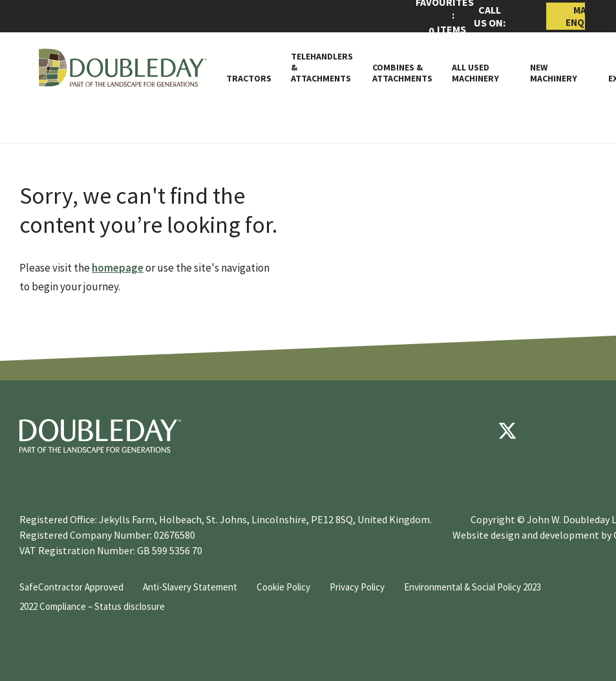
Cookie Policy (283, 587)
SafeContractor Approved (71, 587)
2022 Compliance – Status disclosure (92, 606)
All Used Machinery (475, 73)
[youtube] (546, 431)
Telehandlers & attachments (322, 67)
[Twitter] (507, 431)
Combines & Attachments (402, 73)
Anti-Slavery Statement (190, 587)
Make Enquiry (575, 16)
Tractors (249, 79)
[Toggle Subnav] (505, 78)
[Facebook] (469, 431)
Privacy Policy (357, 587)
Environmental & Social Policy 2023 (473, 587)
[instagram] (585, 431)
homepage (118, 268)
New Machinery (554, 73)
